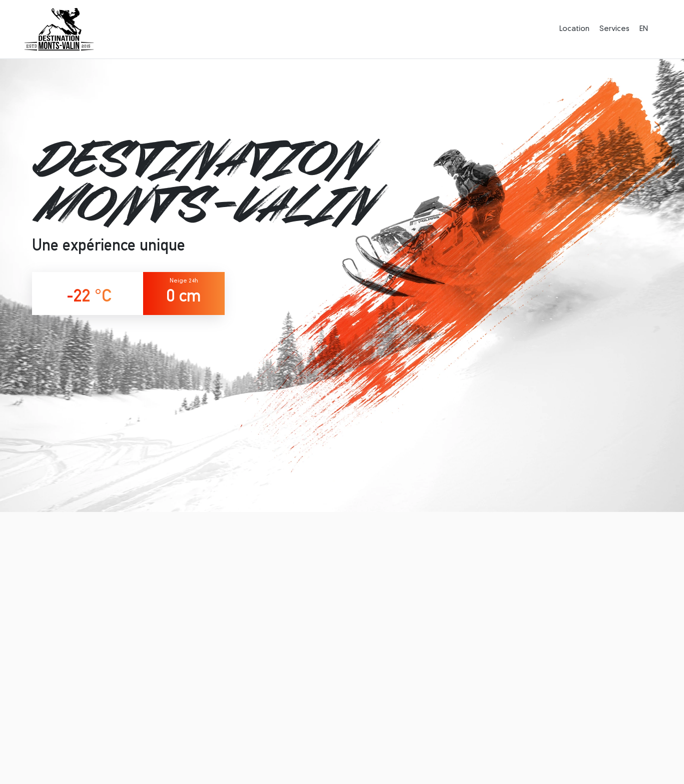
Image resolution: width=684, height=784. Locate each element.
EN (644, 29)
